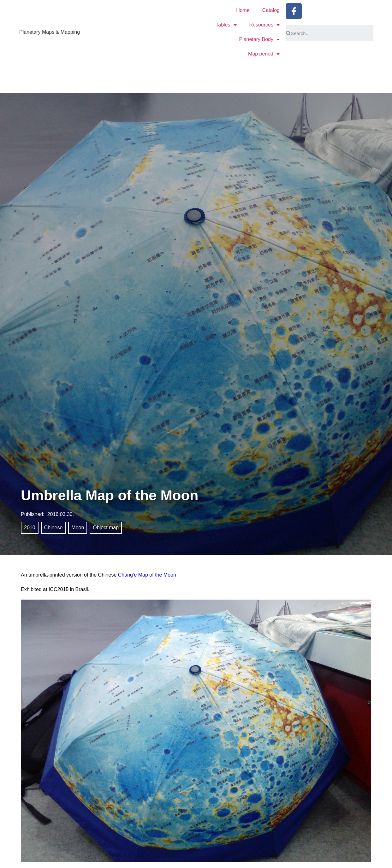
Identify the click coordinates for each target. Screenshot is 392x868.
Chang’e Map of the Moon (147, 575)
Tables (226, 25)
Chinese (53, 528)
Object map (106, 528)
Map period (264, 54)
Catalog (271, 10)
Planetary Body (259, 39)
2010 (30, 528)
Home (243, 10)
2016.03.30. (61, 514)
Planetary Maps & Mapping (50, 32)
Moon (78, 528)
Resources (264, 25)
